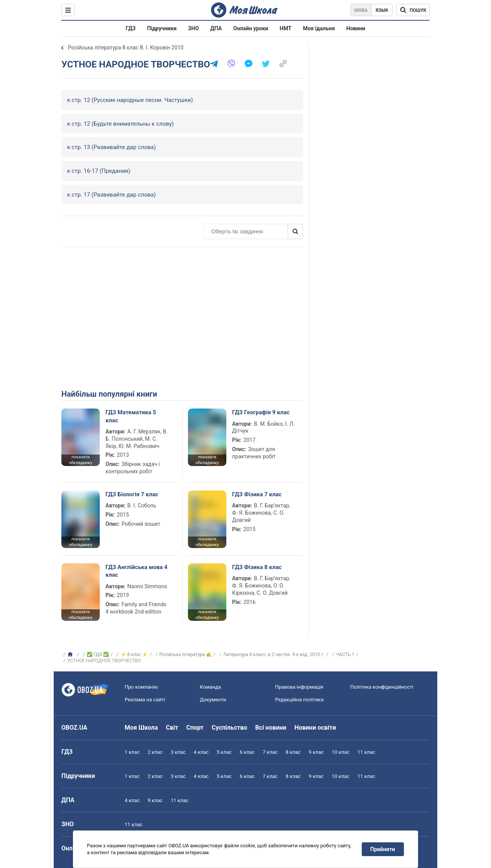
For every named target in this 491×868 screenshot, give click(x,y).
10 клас (341, 752)
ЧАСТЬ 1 (345, 655)
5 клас (224, 752)
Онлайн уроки (251, 28)
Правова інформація (299, 687)
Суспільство (230, 728)
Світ (172, 728)
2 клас (155, 752)
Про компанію (141, 687)
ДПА (216, 28)
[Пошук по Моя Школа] (413, 10)
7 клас (270, 752)
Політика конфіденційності (382, 687)
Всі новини (271, 728)
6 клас (247, 752)
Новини (356, 28)
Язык (382, 10)
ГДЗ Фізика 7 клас (257, 494)
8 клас (293, 752)
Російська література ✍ (185, 655)
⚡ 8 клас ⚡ (134, 655)
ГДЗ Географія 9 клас (261, 412)
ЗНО (193, 28)
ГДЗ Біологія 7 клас (132, 494)
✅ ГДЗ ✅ (98, 655)
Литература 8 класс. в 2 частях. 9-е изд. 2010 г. (274, 655)
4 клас (201, 752)
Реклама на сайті (145, 700)
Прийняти (383, 849)
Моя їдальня (319, 28)
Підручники (162, 28)
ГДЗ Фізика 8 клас (257, 567)
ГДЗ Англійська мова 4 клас (137, 571)
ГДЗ (131, 28)
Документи (213, 700)
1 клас (132, 752)
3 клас (178, 752)
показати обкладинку (80, 460)
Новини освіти (315, 728)
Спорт (195, 728)
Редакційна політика (299, 700)
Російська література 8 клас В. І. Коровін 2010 (126, 48)
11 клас (366, 752)
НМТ (286, 28)
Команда (210, 687)
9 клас (316, 752)
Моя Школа (141, 728)
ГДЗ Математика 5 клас (131, 416)
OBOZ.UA (74, 728)
